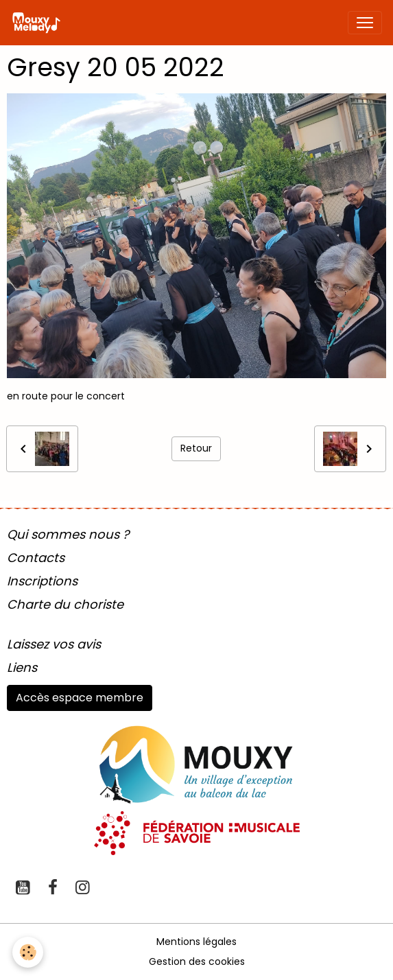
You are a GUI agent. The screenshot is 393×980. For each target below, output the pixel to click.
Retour (196, 448)
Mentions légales (196, 942)
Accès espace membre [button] (80, 698)
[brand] (39, 23)
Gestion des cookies (197, 961)
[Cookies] (28, 952)
